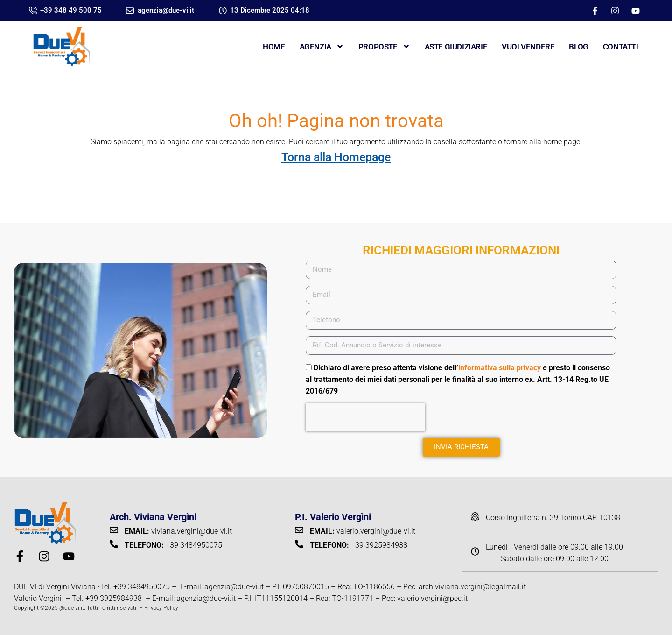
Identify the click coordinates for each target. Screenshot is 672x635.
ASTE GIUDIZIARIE (456, 47)
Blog (578, 47)
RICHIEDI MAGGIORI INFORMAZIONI (461, 250)
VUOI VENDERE (528, 47)
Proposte (384, 46)
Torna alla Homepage (336, 157)
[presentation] (365, 417)
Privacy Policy (161, 608)
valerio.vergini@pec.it (432, 598)
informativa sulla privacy (500, 368)
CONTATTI (621, 47)
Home (274, 47)
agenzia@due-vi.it (234, 587)
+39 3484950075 (142, 587)
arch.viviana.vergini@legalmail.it (472, 587)
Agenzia (322, 46)
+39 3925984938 (115, 598)
